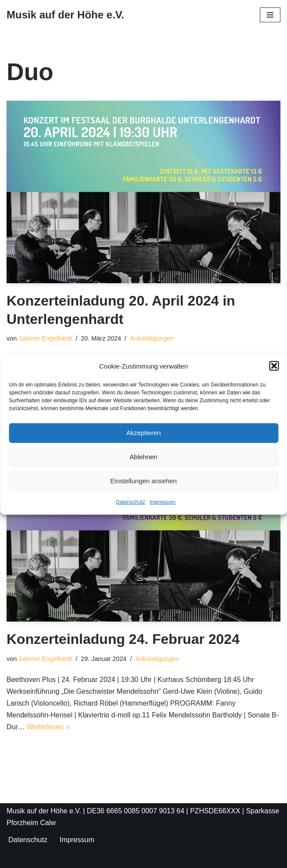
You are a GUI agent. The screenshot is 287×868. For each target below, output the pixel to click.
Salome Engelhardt (45, 338)
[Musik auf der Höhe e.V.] (66, 15)
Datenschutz (130, 502)
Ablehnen (143, 457)
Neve (99, 859)
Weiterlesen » (48, 727)
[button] (274, 366)
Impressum (162, 502)
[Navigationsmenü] (270, 15)
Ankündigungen (152, 338)
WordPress (179, 859)
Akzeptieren (143, 433)
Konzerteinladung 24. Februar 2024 (123, 639)
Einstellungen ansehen (144, 481)
